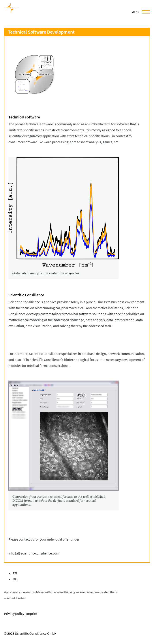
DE (15, 579)
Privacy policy (14, 614)
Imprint (32, 614)
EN (15, 573)
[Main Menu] (139, 12)
